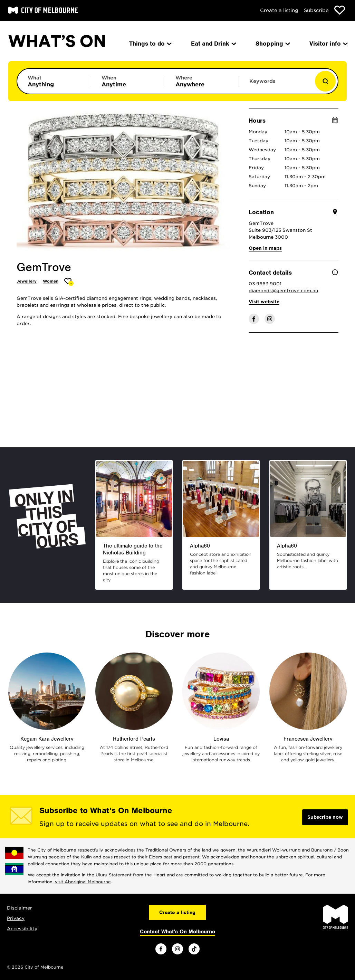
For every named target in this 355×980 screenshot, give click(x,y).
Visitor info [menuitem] (328, 44)
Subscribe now (325, 817)
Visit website (264, 302)
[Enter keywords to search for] (276, 85)
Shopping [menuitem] (272, 44)
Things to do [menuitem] (150, 44)
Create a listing (279, 10)
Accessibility (22, 929)
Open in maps (265, 248)
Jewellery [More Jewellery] (27, 281)
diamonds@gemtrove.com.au (283, 291)
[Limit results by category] (54, 81)
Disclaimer (20, 908)
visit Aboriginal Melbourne (83, 882)
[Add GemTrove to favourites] (69, 282)
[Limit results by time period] (128, 81)
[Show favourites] (340, 10)
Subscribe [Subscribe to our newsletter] (316, 10)
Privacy (16, 918)
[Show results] (325, 81)
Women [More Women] (51, 281)
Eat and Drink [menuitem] (213, 44)
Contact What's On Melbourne (177, 932)
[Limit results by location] (202, 81)
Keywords (262, 81)
